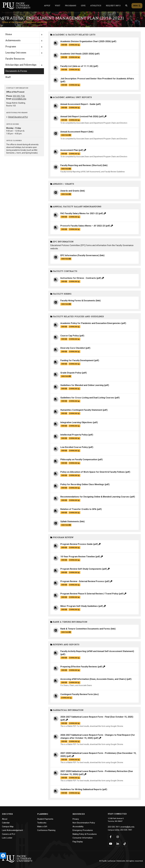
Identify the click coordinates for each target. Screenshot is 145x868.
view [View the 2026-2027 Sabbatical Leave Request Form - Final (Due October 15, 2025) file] (64, 723)
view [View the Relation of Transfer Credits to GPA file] (64, 513)
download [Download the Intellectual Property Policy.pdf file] (74, 438)
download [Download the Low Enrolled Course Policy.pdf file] (74, 451)
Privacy (76, 819)
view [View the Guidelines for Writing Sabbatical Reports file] (64, 793)
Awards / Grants (62, 184)
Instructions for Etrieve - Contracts (78, 278)
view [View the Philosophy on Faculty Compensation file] (64, 463)
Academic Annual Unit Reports (71, 97)
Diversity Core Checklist (73, 348)
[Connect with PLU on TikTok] (124, 843)
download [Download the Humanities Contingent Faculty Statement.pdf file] (74, 413)
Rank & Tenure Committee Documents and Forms (85, 629)
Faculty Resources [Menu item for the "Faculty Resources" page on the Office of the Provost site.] (15, 59)
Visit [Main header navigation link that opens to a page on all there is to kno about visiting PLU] (58, 6)
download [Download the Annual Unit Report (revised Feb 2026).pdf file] (74, 120)
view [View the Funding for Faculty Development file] (64, 364)
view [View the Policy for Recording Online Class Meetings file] (64, 488)
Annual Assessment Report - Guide (78, 104)
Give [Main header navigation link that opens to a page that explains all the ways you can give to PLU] (83, 6)
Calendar (6, 823)
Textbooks (42, 823)
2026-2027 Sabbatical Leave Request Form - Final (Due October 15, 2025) (97, 717)
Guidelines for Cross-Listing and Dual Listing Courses (87, 398)
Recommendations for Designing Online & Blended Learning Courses (95, 497)
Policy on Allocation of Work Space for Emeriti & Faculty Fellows (93, 472)
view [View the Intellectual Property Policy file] (64, 438)
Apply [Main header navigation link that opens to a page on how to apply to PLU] (47, 6)
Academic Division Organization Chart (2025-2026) (86, 41)
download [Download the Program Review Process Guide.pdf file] (74, 548)
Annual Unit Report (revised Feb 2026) (79, 116)
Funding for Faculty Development (77, 360)
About (5, 819)
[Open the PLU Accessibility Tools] (3, 856)
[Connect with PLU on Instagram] (118, 836)
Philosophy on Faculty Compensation (79, 459)
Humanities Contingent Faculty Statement (81, 410)
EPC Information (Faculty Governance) (80, 255)
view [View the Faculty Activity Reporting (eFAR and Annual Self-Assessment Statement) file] (64, 658)
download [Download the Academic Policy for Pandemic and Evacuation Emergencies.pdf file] (74, 327)
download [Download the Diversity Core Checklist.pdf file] (74, 352)
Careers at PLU (9, 834)
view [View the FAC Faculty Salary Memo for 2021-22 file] (64, 217)
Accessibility (78, 827)
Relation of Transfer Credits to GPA (78, 509)
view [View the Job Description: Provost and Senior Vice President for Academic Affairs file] (64, 85)
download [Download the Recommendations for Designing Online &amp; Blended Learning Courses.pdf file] (74, 500)
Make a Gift (42, 827)
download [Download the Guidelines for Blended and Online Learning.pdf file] (74, 389)
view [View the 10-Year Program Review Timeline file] (64, 560)
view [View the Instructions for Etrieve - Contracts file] (64, 281)
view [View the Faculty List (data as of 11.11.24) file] (64, 70)
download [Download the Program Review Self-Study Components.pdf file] (74, 572)
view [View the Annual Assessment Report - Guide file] (64, 108)
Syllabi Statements (70, 521)
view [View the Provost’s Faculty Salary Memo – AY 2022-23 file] (64, 229)
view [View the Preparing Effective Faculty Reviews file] (64, 670)
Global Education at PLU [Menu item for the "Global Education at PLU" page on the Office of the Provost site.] (18, 117)
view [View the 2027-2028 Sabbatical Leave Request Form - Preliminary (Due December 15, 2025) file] (64, 760)
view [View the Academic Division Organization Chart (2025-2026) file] (64, 45)
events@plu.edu (125, 827)
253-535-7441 (125, 829)
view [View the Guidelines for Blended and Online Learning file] (64, 389)
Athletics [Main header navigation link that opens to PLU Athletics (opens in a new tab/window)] (96, 6)
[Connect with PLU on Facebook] (111, 836)
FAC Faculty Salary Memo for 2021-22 (79, 213)
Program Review (62, 538)
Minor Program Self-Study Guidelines (79, 606)
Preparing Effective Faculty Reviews (79, 667)
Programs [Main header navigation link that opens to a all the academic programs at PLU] (71, 6)
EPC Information (62, 242)
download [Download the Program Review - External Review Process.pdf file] (74, 585)
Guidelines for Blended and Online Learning (82, 385)
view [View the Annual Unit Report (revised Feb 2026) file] (64, 120)
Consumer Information (83, 838)
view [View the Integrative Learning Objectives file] (64, 426)
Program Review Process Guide (76, 544)
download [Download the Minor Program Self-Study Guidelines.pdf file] (74, 610)
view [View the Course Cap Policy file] (64, 339)
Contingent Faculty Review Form (77, 694)
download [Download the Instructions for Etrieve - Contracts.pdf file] (74, 281)
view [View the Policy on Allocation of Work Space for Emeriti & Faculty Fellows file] (64, 475)
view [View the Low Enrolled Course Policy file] (64, 451)
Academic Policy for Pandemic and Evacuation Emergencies (91, 323)
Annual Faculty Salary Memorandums (76, 207)
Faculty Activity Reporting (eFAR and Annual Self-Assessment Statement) (97, 651)
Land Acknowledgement (12, 830)
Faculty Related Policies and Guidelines (77, 317)
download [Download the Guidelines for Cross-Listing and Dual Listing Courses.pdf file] (74, 401)
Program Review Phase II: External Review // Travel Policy (89, 594)
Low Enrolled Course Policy (74, 447)
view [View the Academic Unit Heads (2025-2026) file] (64, 57)
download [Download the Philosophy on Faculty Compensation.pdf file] (74, 463)
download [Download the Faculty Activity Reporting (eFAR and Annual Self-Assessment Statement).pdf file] (74, 658)
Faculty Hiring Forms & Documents (78, 301)
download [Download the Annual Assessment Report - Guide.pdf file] (74, 108)
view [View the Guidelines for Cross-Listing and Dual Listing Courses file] (64, 401)
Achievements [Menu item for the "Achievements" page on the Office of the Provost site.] (13, 41)
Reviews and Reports (65, 645)
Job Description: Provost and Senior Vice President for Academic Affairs (97, 79)
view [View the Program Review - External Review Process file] (64, 585)
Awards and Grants (70, 191)
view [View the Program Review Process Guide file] (64, 548)
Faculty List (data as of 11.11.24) (77, 66)
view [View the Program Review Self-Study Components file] (64, 572)
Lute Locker (7, 838)
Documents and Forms (37, 22)
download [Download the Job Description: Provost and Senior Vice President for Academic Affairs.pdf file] (74, 85)
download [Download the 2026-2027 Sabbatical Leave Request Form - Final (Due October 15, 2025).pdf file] (74, 723)
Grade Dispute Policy (71, 373)
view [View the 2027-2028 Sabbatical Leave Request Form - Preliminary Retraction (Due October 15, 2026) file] (64, 778)
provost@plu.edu (19, 99)
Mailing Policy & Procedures (85, 834)
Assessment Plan (69, 150)
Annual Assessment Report (74, 132)
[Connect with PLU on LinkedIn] (118, 843)
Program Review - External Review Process (82, 581)
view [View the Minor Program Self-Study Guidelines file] (64, 610)
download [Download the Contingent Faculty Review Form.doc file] (66, 698)
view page (66, 135)
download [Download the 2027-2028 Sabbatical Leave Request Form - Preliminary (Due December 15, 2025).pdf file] (74, 760)
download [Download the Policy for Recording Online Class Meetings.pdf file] (74, 488)
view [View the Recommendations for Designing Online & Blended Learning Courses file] (64, 500)
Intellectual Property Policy (74, 435)
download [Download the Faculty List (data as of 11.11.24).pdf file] (74, 70)
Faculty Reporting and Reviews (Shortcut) (81, 165)
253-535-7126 (19, 96)
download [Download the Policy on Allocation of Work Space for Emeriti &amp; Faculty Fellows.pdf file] (74, 475)
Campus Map (8, 827)
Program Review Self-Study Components (81, 569)
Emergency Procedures (83, 830)
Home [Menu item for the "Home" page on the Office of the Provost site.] (9, 34)
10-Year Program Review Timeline (78, 557)
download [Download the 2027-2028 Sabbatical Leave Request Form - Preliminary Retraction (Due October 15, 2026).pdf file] (74, 778)
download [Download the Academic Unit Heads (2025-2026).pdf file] (74, 57)
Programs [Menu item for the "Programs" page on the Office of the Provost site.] (11, 47)
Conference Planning (46, 830)
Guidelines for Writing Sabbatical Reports (81, 789)
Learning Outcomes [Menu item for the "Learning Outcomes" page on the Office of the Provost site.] (16, 53)
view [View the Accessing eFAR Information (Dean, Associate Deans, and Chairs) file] (64, 683)
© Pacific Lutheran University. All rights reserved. (121, 860)
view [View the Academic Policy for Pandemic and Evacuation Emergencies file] (64, 327)
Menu (137, 6)
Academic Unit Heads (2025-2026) (77, 54)
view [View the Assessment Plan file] (64, 154)
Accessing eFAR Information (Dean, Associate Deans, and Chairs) (93, 679)
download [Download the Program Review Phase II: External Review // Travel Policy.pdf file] (74, 597)
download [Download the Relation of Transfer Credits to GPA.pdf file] (74, 513)
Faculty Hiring (61, 294)
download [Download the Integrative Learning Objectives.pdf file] (74, 426)
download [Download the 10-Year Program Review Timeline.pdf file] (74, 560)
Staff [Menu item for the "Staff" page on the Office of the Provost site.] (8, 77)
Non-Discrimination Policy (84, 823)
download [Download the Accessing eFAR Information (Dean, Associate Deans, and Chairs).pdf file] (74, 683)
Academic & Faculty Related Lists (73, 35)
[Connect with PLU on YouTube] (111, 843)
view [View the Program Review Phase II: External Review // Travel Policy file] (64, 597)
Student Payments (45, 819)
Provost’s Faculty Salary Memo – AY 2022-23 (83, 226)
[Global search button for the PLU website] (126, 6)
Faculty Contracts (64, 271)
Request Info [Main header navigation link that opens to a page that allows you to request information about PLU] (113, 6)
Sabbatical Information (67, 710)
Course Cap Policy (70, 336)
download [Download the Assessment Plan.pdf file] (74, 154)
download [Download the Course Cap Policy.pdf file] (74, 339)
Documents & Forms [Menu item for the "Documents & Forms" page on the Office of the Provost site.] (16, 71)
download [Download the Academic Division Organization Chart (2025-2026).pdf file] (74, 45)
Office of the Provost (13, 22)
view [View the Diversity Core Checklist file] (64, 352)
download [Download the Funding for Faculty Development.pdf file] (74, 364)
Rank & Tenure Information (69, 622)
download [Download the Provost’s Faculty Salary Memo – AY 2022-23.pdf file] (74, 229)
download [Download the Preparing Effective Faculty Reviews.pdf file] (74, 670)
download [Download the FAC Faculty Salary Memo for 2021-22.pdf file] (74, 217)
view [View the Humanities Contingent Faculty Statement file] (64, 413)
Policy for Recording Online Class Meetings (82, 484)
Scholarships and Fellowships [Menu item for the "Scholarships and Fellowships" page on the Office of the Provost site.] (21, 65)
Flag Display (78, 842)
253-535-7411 (113, 827)
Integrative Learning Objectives (76, 422)
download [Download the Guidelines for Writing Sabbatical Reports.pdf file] (74, 793)
